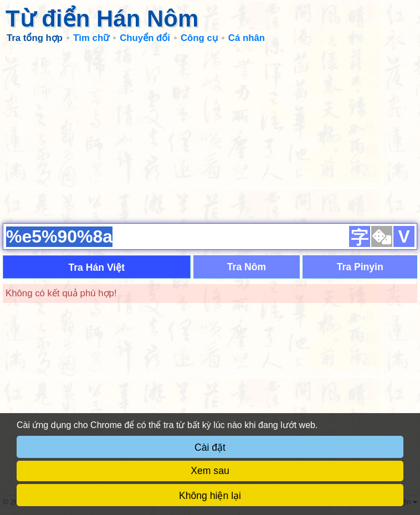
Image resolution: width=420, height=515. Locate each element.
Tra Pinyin (360, 267)
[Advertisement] (210, 133)
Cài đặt (210, 447)
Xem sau (210, 471)
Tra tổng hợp (35, 38)
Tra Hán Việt (96, 267)
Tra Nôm (247, 267)
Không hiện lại (210, 496)
